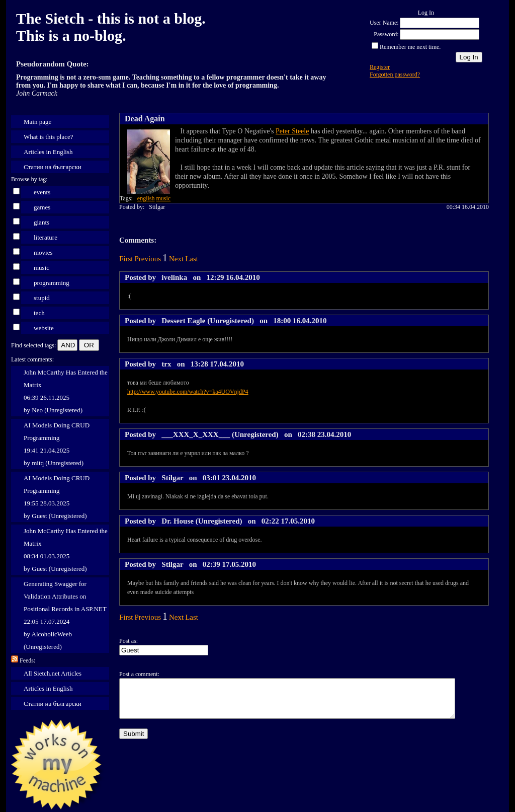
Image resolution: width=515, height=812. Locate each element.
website (44, 328)
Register (380, 67)
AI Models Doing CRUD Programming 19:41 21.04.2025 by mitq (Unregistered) (57, 444)
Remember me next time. (410, 47)
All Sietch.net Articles (53, 673)
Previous (148, 259)
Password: (386, 34)
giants (41, 222)
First (126, 259)
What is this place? (49, 137)
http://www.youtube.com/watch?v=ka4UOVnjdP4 (188, 392)
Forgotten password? (395, 75)
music (41, 268)
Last (192, 259)
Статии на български (53, 167)
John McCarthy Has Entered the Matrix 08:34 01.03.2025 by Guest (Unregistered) (66, 550)
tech (39, 313)
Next (176, 259)
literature (46, 237)
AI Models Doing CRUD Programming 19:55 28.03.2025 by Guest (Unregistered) (57, 497)
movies (43, 252)
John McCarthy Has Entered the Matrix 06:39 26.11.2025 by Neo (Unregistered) (66, 391)
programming (52, 283)
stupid (42, 298)
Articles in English (48, 152)
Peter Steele (292, 131)
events (42, 192)
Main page (37, 122)
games (42, 207)
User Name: (384, 23)
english (146, 198)
